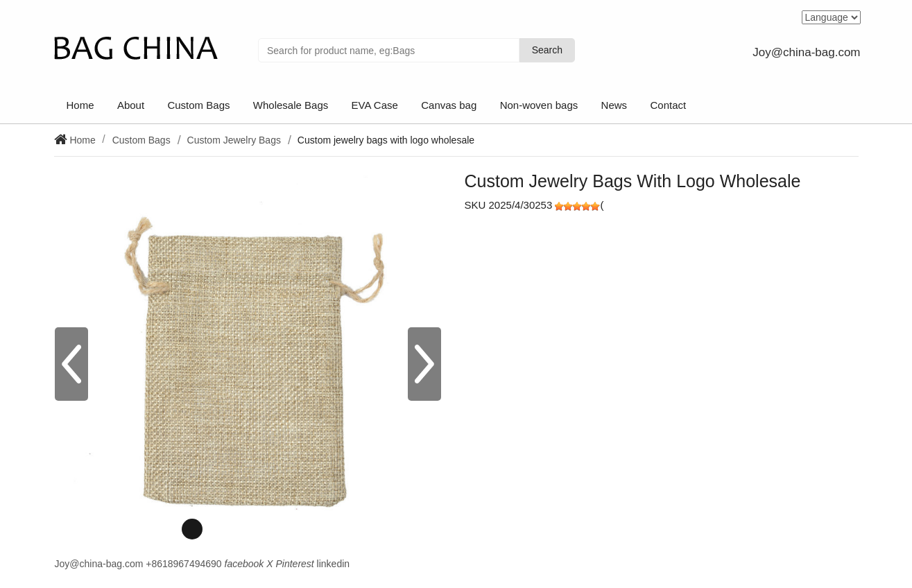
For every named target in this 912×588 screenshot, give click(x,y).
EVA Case (375, 105)
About (131, 105)
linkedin (333, 564)
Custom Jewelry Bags (234, 140)
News (614, 105)
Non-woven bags (539, 105)
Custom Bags (198, 105)
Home (80, 105)
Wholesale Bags (291, 105)
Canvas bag (449, 105)
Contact (668, 105)
